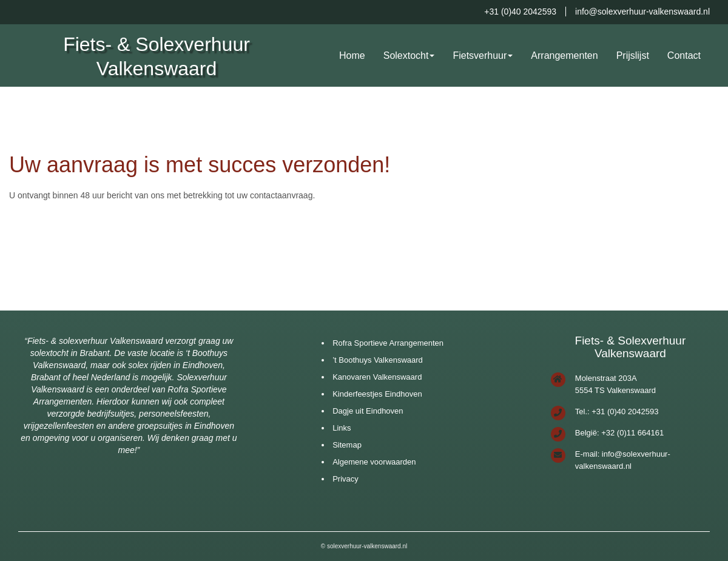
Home (352, 55)
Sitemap (347, 445)
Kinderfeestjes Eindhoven (377, 394)
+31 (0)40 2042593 (520, 12)
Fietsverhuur (480, 55)
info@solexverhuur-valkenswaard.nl (642, 12)
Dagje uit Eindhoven (368, 411)
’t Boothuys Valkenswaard (378, 360)
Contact (684, 55)
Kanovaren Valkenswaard (377, 377)
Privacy (345, 479)
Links (342, 428)
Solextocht (406, 55)
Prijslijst (633, 55)
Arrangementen (564, 55)
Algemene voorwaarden (374, 462)
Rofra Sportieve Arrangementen (388, 343)
